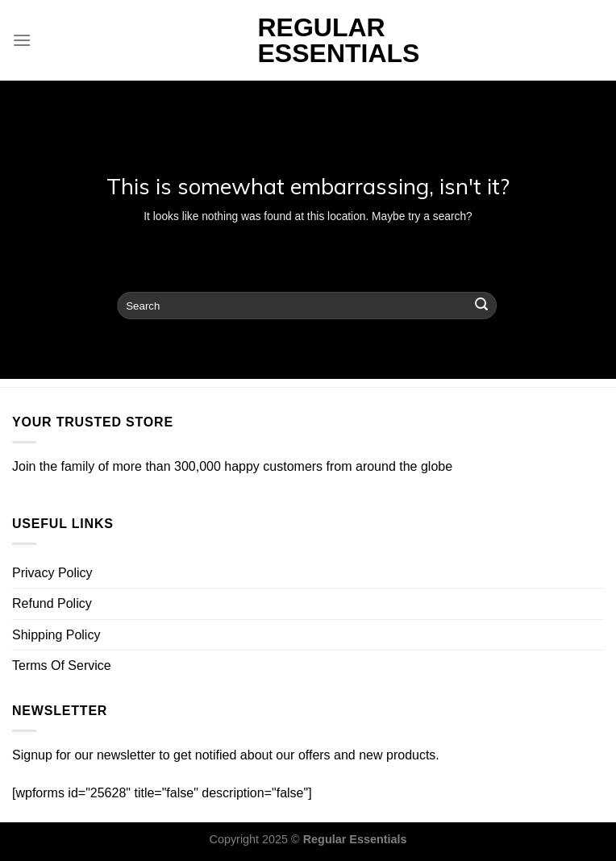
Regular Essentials (308, 40)
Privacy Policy (52, 573)
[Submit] (481, 306)
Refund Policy (52, 603)
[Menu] (22, 40)
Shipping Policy (56, 635)
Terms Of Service (62, 666)
